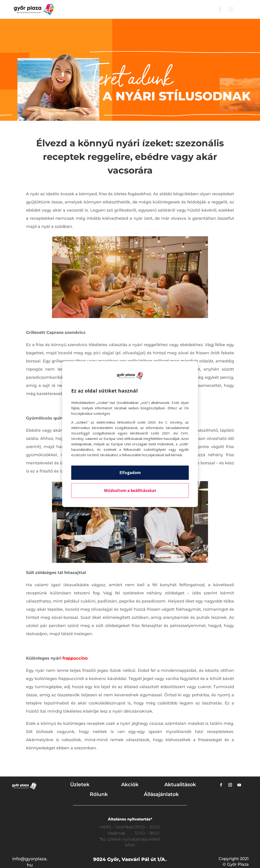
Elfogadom (130, 473)
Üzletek (99, 10)
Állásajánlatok (161, 794)
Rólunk (138, 10)
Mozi (178, 10)
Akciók (119, 10)
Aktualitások (180, 785)
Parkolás (159, 10)
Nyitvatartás (201, 10)
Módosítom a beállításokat (130, 491)
